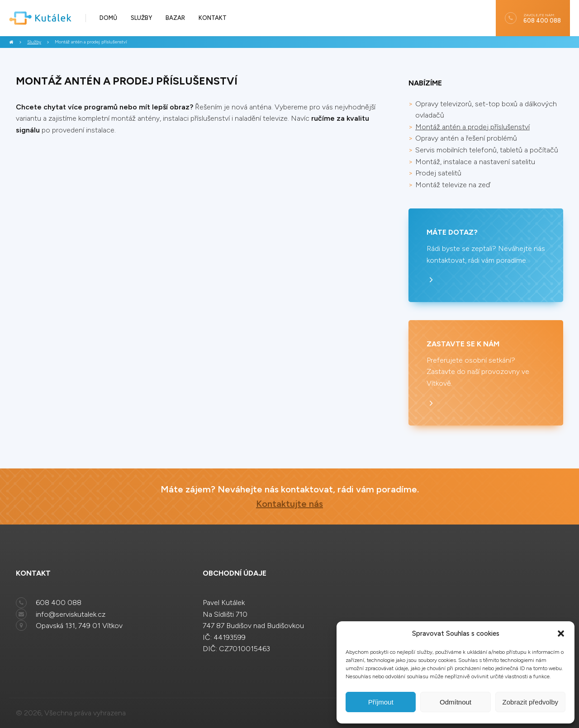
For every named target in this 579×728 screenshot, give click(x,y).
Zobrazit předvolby (530, 702)
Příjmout (381, 702)
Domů (108, 18)
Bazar (175, 18)
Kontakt (213, 18)
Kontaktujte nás (289, 504)
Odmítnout (456, 702)
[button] (561, 633)
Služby (141, 18)
